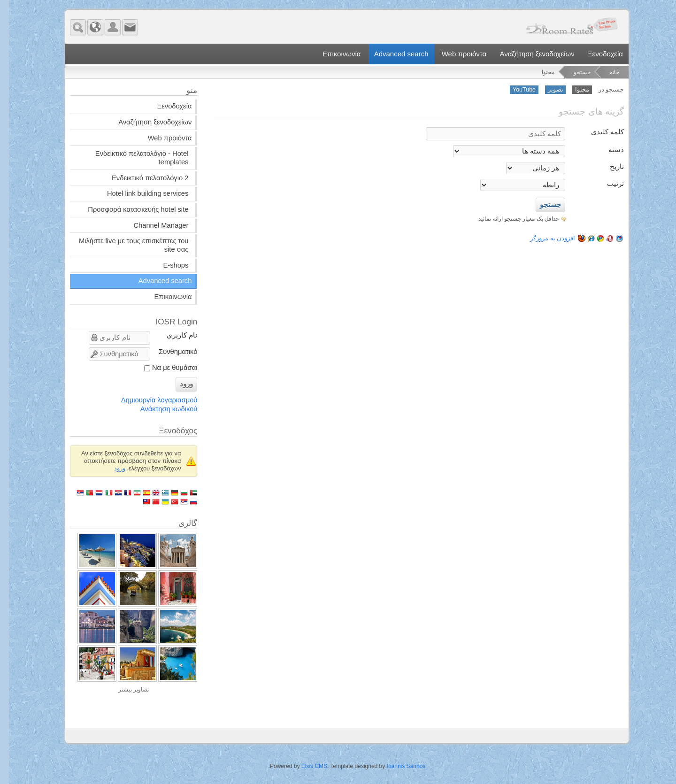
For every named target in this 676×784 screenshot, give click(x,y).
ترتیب (607, 184)
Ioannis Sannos (397, 766)
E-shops (167, 265)
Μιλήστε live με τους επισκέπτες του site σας (125, 245)
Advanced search (392, 54)
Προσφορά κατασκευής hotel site (129, 209)
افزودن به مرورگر (568, 238)
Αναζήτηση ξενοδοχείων (528, 54)
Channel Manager (152, 225)
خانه (606, 72)
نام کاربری (173, 335)
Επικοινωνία (333, 54)
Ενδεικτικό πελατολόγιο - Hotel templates (133, 158)
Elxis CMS (305, 766)
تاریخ (608, 167)
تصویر (547, 90)
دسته (607, 150)
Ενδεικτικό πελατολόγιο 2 (141, 178)
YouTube (515, 90)
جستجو (573, 72)
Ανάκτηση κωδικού (160, 409)
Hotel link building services (139, 193)
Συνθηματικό (169, 352)
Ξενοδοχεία (596, 54)
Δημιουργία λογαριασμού (150, 400)
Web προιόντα (455, 54)
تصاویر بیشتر (125, 690)
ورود (177, 384)
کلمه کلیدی (599, 132)
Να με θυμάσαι (166, 368)
